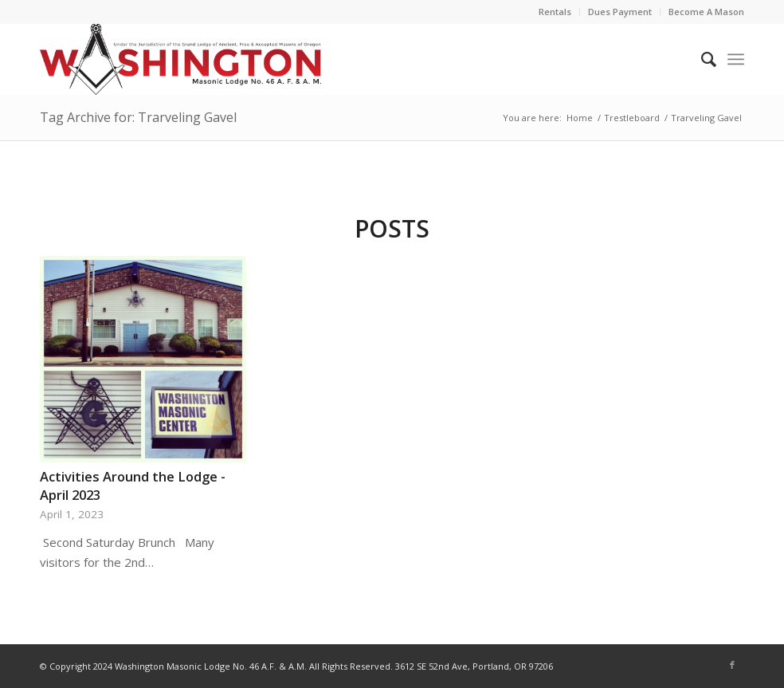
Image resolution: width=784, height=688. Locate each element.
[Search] (701, 59)
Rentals (555, 12)
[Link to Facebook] (732, 665)
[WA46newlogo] (180, 59)
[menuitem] (555, 12)
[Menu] (736, 59)
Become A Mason (706, 12)
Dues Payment (620, 12)
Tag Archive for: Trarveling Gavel (138, 117)
